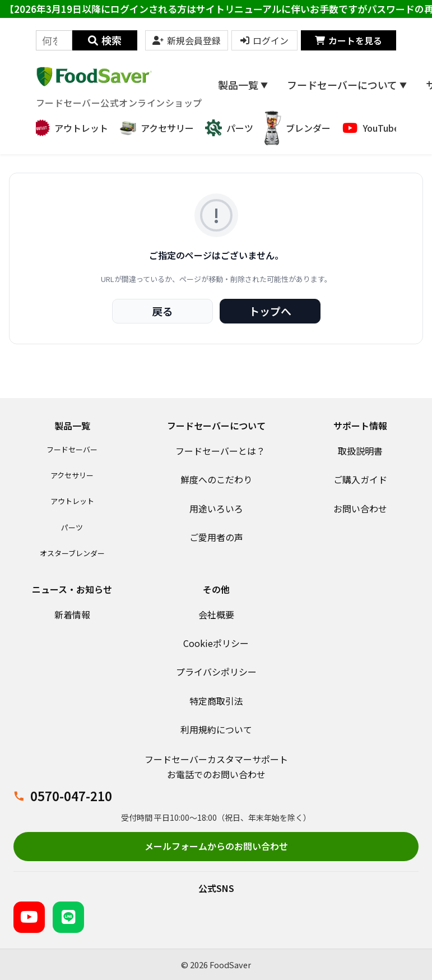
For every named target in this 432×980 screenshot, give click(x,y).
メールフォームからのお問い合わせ (216, 846)
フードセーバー (72, 449)
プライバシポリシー (216, 672)
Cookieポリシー (216, 643)
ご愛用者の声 (216, 537)
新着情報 (72, 614)
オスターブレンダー (72, 553)
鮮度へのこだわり (216, 479)
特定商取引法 (216, 701)
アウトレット (72, 501)
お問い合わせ (360, 509)
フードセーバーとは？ (220, 451)
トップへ (270, 311)
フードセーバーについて (347, 85)
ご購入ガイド (360, 479)
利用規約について (216, 729)
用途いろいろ (216, 509)
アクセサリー (72, 475)
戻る (162, 311)
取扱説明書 (360, 451)
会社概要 (216, 614)
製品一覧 (243, 85)
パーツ (72, 527)
